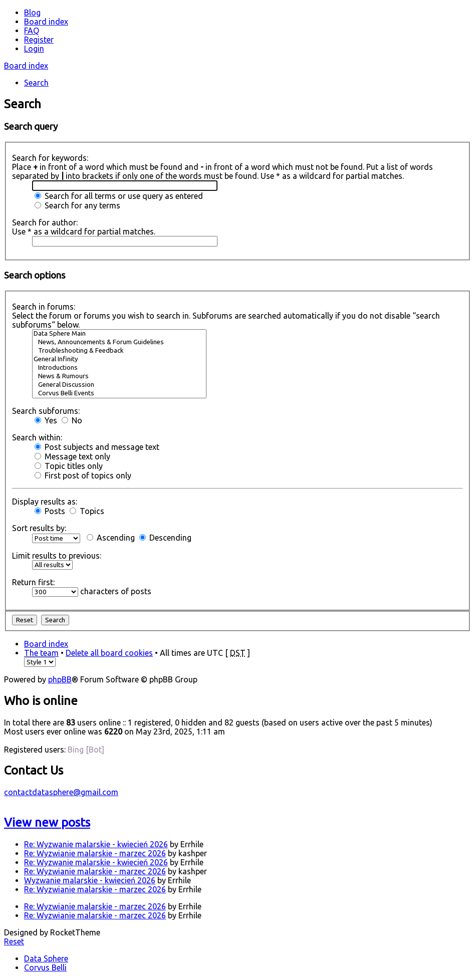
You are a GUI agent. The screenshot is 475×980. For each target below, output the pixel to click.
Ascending (111, 538)
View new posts (47, 822)
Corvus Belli (45, 967)
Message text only (72, 456)
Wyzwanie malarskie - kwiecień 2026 (90, 880)
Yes (46, 420)
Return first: (33, 582)
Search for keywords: (50, 158)
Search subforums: (46, 411)
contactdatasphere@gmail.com (61, 792)
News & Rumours (119, 377)
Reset (14, 941)
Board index (26, 66)
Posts (50, 511)
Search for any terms (77, 205)
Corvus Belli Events (119, 394)
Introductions (119, 368)
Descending (165, 538)
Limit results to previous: (57, 556)
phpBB (60, 679)
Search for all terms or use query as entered (119, 196)
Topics (87, 511)
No (72, 420)
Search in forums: (44, 307)
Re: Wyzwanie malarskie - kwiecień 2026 (96, 844)
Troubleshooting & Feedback (119, 351)
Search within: (37, 437)
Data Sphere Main (119, 334)
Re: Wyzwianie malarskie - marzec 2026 (95, 853)
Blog (32, 13)
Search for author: (45, 222)
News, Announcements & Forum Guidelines (119, 342)
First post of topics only (83, 475)
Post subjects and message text (97, 447)
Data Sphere (46, 958)
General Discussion (119, 385)
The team (41, 653)
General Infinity (119, 359)
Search (36, 83)
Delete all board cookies (109, 653)
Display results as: (45, 502)
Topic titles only (69, 466)
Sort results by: (39, 528)
